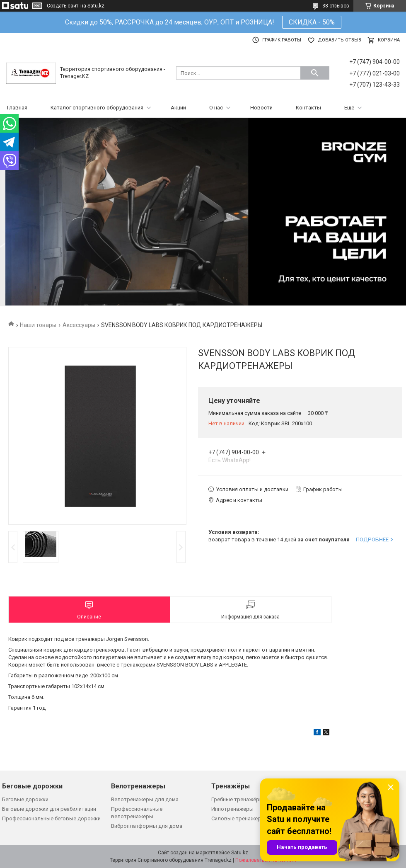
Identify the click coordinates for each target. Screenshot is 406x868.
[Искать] (315, 73)
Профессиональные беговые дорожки (51, 818)
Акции (178, 108)
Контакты (308, 108)
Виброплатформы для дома (147, 826)
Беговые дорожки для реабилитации (49, 809)
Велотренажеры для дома (145, 799)
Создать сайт (63, 6)
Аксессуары (79, 325)
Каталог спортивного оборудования (97, 108)
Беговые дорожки (25, 799)
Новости (261, 108)
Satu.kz (240, 853)
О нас (216, 108)
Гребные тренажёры (237, 799)
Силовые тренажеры (238, 818)
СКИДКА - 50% (312, 22)
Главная (17, 108)
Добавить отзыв (340, 40)
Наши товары (38, 325)
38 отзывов (336, 6)
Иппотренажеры (232, 809)
